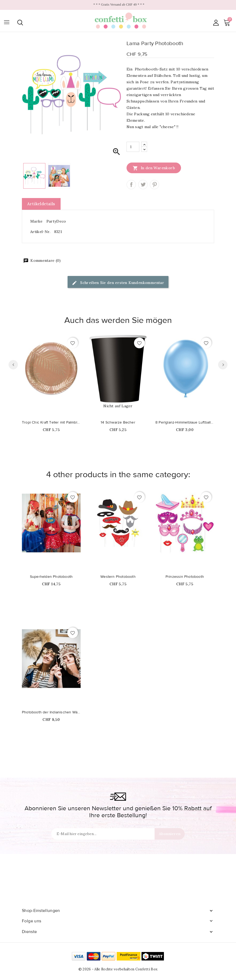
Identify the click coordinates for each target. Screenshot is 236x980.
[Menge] (133, 147)
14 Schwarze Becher (118, 422)
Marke (36, 221)
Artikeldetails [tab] (41, 204)
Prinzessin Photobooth (185, 577)
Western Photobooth (118, 577)
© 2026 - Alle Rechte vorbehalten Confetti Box (118, 969)
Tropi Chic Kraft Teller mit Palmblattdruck (51, 422)
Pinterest (154, 185)
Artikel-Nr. (40, 232)
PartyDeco (56, 221)
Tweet (143, 185)
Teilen (131, 185)
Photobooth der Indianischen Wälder (51, 712)
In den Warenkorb (154, 168)
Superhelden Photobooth (51, 577)
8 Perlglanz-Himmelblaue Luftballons (185, 422)
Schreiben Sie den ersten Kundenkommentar (118, 283)
